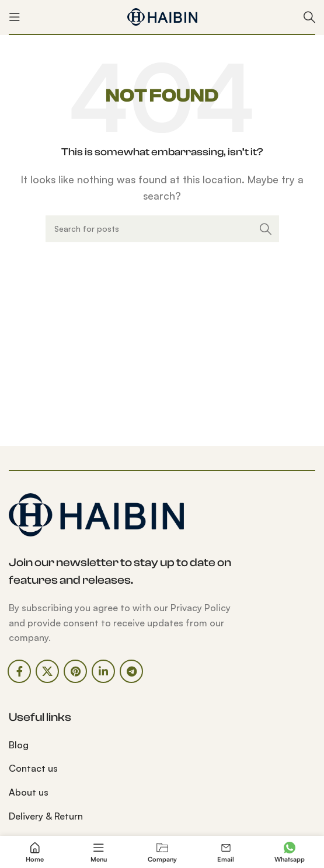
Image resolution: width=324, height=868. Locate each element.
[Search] (309, 17)
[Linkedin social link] (103, 671)
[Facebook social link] (19, 671)
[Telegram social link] (131, 671)
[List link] (81, 745)
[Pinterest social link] (75, 671)
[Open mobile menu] (15, 17)
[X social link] (47, 671)
